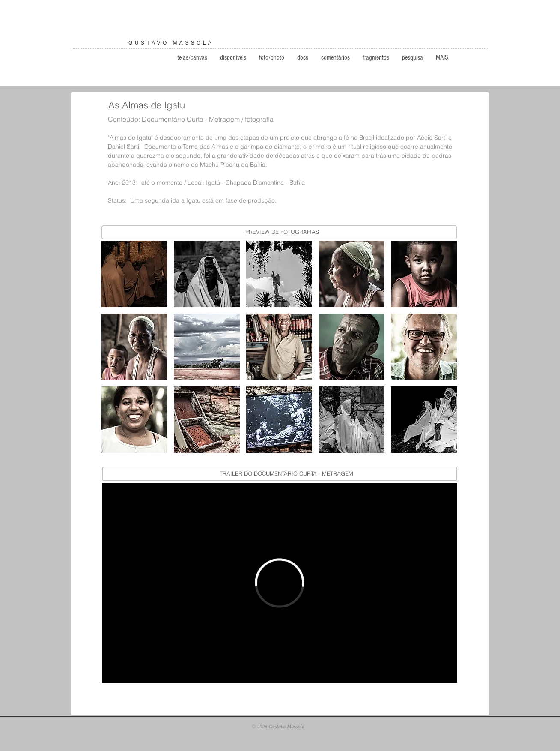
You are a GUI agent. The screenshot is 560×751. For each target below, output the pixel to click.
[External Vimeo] (280, 583)
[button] (134, 274)
